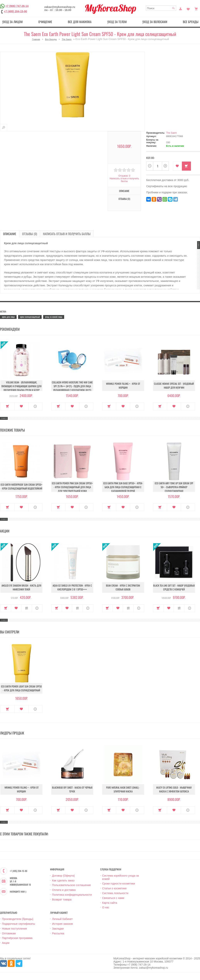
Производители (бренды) (18, 919)
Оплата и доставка (64, 890)
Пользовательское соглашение (71, 885)
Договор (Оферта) (63, 876)
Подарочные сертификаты (18, 924)
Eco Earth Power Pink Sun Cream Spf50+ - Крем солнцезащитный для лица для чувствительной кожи (72, 487)
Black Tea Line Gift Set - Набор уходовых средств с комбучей (174, 587)
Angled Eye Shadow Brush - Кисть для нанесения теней (21, 587)
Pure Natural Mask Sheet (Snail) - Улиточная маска (123, 789)
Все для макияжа (80, 22)
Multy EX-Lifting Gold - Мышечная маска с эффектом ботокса (174, 789)
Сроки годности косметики (119, 884)
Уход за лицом (13, 22)
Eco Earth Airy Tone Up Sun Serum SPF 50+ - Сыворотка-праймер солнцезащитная (174, 487)
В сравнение (27, 608)
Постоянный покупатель (181, 8)
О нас (106, 907)
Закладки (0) (188, 8)
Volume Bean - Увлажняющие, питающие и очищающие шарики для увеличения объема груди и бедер (21, 386)
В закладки (177, 166)
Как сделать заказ (63, 880)
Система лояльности (115, 893)
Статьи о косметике (114, 888)
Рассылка (58, 933)
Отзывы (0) (124, 199)
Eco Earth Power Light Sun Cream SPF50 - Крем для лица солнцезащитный (21, 688)
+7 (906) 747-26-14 (17, 6)
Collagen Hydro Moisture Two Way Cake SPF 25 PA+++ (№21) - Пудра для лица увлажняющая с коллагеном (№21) (72, 386)
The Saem (67, 39)
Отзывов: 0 (124, 176)
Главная (36, 39)
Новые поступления (14, 929)
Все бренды (51, 39)
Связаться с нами (113, 898)
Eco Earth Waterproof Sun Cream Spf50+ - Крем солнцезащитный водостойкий (21, 486)
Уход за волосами (155, 22)
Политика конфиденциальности (72, 895)
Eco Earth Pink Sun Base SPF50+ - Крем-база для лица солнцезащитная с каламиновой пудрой (123, 487)
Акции (6, 943)
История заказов (62, 924)
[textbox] (161, 8)
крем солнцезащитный (30, 317)
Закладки (58, 929)
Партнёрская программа (17, 938)
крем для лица (8, 317)
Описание (124, 191)
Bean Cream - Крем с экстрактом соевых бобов (123, 587)
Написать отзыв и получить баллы (124, 180)
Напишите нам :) (18, 892)
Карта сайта (110, 903)
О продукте (35, 406)
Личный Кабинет (62, 919)
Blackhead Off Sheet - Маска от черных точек (72, 789)
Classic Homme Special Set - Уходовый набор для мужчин (174, 386)
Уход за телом (117, 22)
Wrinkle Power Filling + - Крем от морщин (123, 386)
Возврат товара (62, 900)
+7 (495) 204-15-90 (15, 11)
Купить (186, 166)
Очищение (45, 22)
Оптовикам (9, 933)
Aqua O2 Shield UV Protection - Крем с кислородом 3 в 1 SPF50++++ (72, 587)
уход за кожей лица (54, 317)
